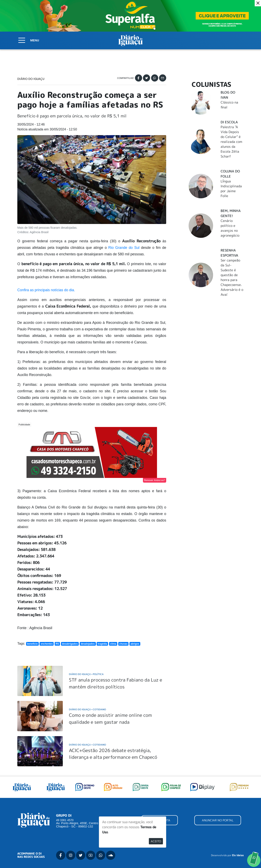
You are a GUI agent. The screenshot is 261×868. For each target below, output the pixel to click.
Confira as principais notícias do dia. (46, 290)
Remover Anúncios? (155, 480)
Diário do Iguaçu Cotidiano (87, 709)
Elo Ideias (238, 855)
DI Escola (229, 122)
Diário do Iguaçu (31, 79)
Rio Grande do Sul (124, 248)
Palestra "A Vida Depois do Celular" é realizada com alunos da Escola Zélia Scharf (231, 142)
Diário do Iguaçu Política (86, 674)
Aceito (156, 841)
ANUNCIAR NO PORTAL (218, 820)
